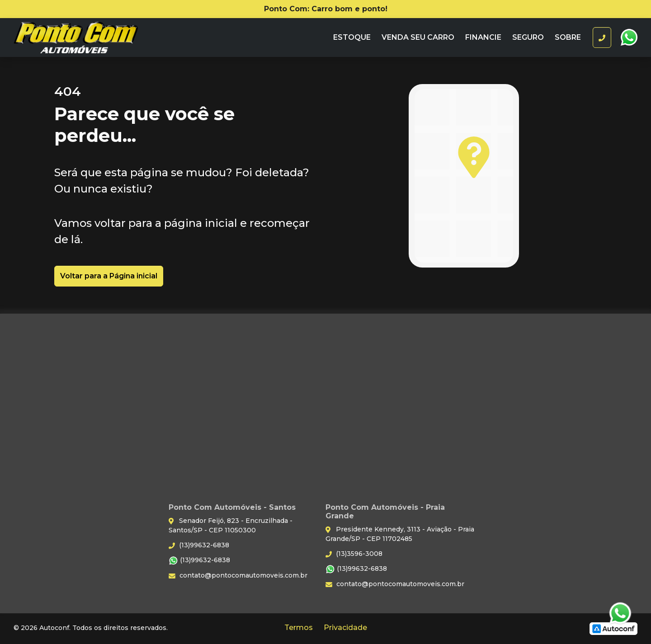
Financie (483, 37)
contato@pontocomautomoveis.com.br (238, 575)
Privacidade (345, 628)
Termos (299, 628)
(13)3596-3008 (354, 554)
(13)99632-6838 (199, 545)
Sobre (568, 37)
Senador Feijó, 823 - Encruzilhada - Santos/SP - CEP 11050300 (231, 525)
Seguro (528, 37)
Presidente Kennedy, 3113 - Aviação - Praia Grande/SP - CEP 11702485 (400, 534)
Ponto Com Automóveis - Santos (94, 38)
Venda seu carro (418, 37)
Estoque (352, 37)
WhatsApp (629, 38)
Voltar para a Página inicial (109, 276)
